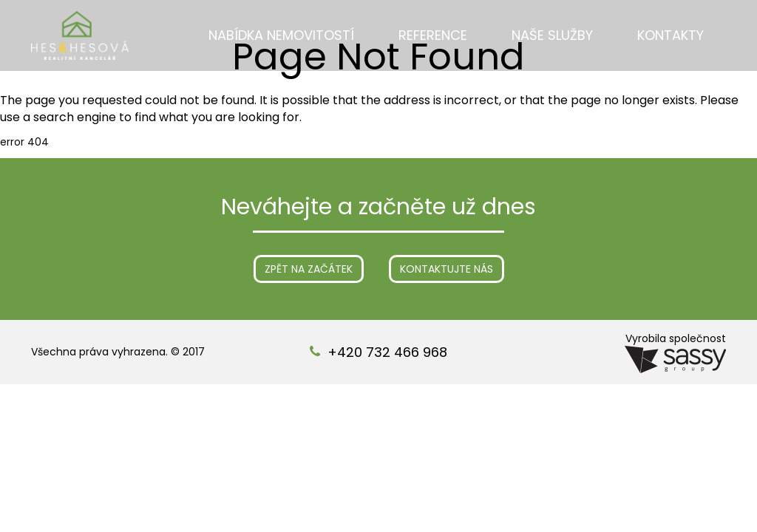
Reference (433, 35)
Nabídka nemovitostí (281, 35)
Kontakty (671, 35)
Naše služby (552, 35)
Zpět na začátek (309, 269)
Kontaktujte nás (447, 269)
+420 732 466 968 (387, 352)
